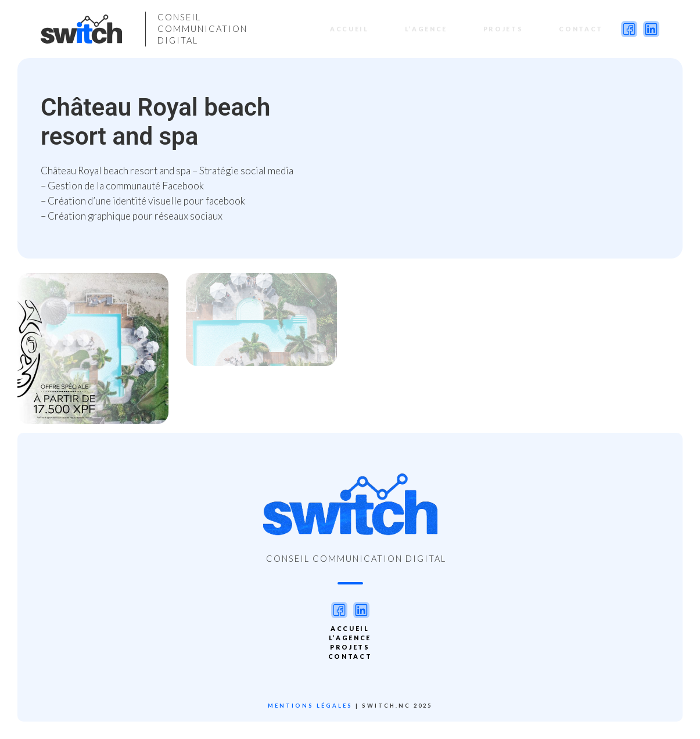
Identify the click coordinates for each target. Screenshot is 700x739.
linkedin (651, 29)
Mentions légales (310, 706)
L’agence (421, 29)
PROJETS (498, 29)
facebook (629, 29)
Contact (576, 29)
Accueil (344, 29)
